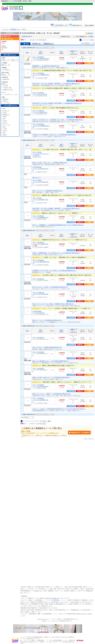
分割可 (5, 113)
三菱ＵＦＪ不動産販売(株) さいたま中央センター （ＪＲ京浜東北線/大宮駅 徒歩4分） (56, 253)
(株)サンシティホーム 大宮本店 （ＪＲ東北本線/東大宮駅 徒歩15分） (52, 394)
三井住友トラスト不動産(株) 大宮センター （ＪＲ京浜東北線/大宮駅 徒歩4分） (55, 135)
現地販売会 (6, 79)
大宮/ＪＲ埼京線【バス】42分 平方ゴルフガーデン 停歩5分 (41, 154)
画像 (27, 53)
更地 (4, 119)
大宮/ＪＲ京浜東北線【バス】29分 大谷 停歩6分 (40, 93)
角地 (4, 109)
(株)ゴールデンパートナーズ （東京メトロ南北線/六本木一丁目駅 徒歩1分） (53, 304)
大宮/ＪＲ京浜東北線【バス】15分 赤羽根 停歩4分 (40, 386)
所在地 (40, 53)
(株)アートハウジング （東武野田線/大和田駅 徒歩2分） (48, 191)
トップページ (5, 29)
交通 (40, 52)
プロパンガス (7, 125)
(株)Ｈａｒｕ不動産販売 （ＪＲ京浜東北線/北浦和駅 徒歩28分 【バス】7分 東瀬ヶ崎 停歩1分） (58, 225)
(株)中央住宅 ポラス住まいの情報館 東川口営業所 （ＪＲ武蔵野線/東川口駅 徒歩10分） (57, 103)
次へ (92, 40)
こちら (84, 614)
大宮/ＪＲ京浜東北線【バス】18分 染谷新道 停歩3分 (40, 400)
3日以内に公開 (7, 88)
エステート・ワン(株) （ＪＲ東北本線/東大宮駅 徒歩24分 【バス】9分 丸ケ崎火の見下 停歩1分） (59, 409)
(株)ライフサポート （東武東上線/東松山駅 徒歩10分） (47, 347)
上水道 (5, 129)
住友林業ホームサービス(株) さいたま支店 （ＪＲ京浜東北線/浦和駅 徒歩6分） (55, 271)
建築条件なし (7, 115)
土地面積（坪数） (73, 52)
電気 (4, 133)
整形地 (5, 135)
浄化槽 (5, 121)
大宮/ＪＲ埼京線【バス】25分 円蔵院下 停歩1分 (40, 200)
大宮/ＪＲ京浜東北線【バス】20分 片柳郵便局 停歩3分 (41, 126)
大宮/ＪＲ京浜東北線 (38, 279)
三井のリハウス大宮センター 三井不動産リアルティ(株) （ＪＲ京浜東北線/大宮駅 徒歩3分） (58, 120)
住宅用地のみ (7, 70)
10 (41, 421)
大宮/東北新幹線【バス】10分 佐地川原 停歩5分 (40, 169)
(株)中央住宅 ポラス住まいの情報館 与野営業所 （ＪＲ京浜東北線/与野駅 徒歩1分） (56, 84)
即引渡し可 (6, 111)
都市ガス (5, 123)
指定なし (5, 84)
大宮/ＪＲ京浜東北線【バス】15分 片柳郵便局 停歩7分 (41, 75)
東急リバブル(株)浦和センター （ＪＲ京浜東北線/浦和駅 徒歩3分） (51, 361)
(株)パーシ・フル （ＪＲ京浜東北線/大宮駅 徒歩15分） (47, 320)
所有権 (5, 117)
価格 (61, 52)
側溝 (4, 127)
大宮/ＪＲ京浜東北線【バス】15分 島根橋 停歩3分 (40, 217)
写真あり (5, 101)
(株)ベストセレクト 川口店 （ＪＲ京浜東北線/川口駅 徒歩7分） (50, 287)
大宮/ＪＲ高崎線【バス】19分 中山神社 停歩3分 (40, 182)
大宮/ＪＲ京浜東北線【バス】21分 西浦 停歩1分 (40, 112)
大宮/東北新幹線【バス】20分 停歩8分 (38, 312)
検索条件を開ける (27, 36)
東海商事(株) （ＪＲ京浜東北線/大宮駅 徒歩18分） (46, 66)
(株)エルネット (37, 178)
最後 (49, 421)
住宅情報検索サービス (15, 29)
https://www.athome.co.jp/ (53, 598)
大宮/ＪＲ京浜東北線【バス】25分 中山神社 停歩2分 (40, 294)
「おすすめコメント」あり (10, 94)
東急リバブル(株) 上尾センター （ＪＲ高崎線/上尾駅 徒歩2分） (50, 163)
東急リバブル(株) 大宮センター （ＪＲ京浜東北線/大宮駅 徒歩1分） (51, 377)
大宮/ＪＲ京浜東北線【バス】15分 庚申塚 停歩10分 (41, 58)
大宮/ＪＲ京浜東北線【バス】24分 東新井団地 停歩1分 (41, 262)
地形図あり (6, 99)
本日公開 (5, 86)
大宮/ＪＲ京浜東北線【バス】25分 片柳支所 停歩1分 (40, 244)
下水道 (5, 131)
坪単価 (61, 53)
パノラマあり (7, 103)
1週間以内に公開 (8, 90)
